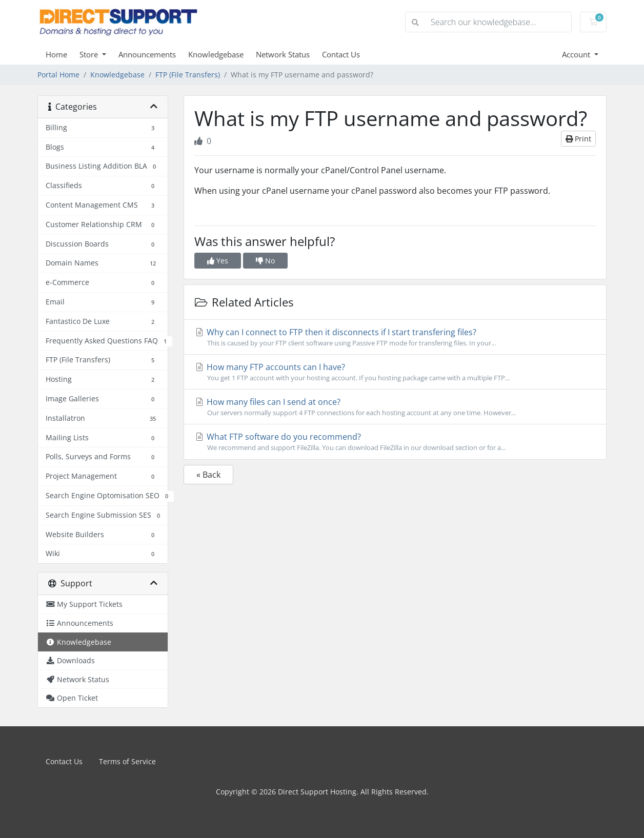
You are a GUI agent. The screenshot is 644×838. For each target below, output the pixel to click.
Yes (218, 261)
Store (90, 54)
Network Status (283, 54)
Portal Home (58, 75)
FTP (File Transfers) (188, 75)
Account (577, 54)
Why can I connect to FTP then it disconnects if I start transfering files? (395, 337)
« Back (208, 475)
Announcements (147, 54)
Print (578, 139)
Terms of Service (127, 761)
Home (56, 54)
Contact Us (341, 54)
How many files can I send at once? (395, 407)
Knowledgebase (216, 54)
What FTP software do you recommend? (395, 442)
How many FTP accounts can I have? (395, 372)
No (265, 261)
